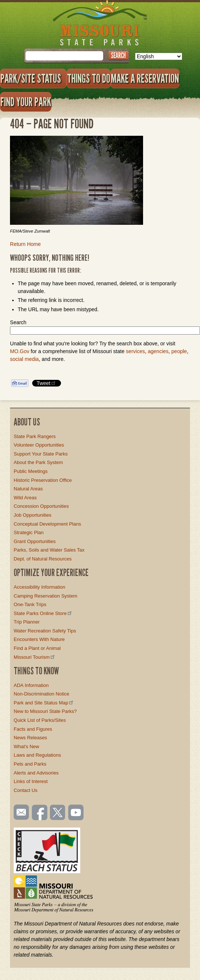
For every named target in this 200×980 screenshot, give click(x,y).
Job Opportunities (33, 515)
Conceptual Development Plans (47, 524)
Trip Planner (27, 622)
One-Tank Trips (30, 604)
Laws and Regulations (37, 755)
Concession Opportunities (41, 506)
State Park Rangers (35, 436)
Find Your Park (26, 102)
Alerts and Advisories (36, 773)
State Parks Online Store (43, 613)
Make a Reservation (145, 78)
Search (18, 322)
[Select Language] (159, 56)
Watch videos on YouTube (76, 813)
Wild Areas (25, 498)
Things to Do (89, 78)
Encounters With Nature (39, 639)
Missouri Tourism (35, 657)
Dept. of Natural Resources (43, 559)
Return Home (25, 244)
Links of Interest (31, 781)
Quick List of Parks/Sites (40, 720)
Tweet (47, 383)
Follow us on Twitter (57, 813)
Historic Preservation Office (43, 480)
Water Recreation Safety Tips (45, 631)
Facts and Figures (33, 729)
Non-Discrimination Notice (41, 694)
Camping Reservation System (45, 596)
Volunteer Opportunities (39, 445)
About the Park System (38, 462)
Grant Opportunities (35, 541)
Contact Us (26, 790)
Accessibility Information (39, 587)
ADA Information (31, 685)
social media (24, 359)
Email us (20, 812)
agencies (158, 351)
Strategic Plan (29, 532)
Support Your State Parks (41, 454)
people (179, 351)
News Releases (30, 738)
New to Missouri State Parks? (45, 711)
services (135, 351)
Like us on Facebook (40, 813)
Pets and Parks (30, 764)
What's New (26, 746)
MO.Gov (20, 351)
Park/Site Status (33, 78)
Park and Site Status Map (44, 703)
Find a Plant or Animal (37, 648)
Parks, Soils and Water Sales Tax (49, 550)
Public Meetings (31, 471)
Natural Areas (28, 489)
